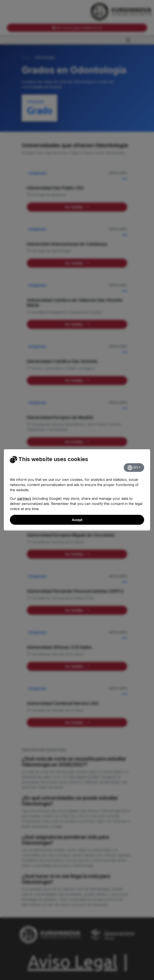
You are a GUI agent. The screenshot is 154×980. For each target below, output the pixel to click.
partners (24, 498)
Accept (77, 520)
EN (133, 468)
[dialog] (77, 490)
